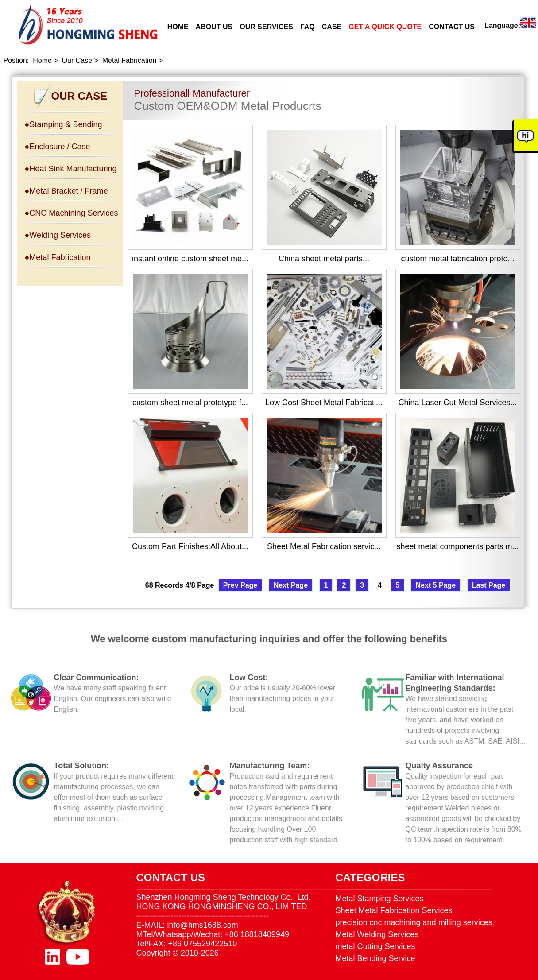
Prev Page (240, 585)
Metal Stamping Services (380, 899)
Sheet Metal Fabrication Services (394, 910)
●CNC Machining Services (72, 213)
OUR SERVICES (266, 27)
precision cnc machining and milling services (414, 922)
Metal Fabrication (130, 60)
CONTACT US (452, 27)
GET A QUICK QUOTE (385, 27)
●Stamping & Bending (64, 124)
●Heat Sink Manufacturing (71, 169)
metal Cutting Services (375, 946)
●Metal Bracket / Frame (66, 191)
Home (42, 60)
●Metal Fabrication (58, 257)
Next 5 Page (435, 585)
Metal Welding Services (377, 934)
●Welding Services (58, 235)
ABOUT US (214, 27)
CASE (332, 27)
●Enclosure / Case (58, 147)
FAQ (308, 27)
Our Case (77, 60)
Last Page (489, 585)
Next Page (291, 585)
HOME (178, 27)
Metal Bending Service (375, 958)
